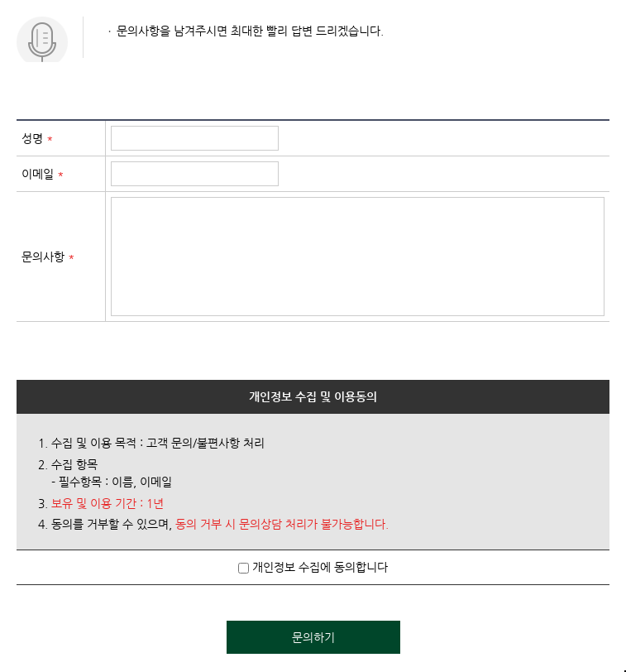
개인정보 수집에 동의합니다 (313, 567)
